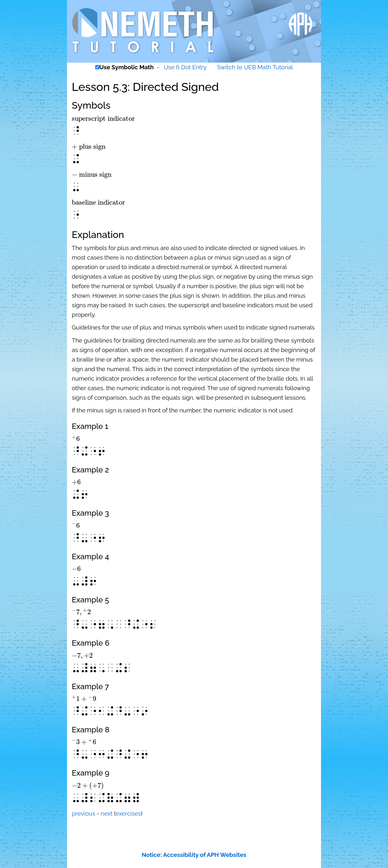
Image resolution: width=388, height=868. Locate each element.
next (107, 813)
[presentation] (103, 119)
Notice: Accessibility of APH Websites (194, 855)
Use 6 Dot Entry (185, 67)
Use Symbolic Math (127, 67)
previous (84, 813)
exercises (128, 813)
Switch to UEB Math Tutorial (255, 67)
